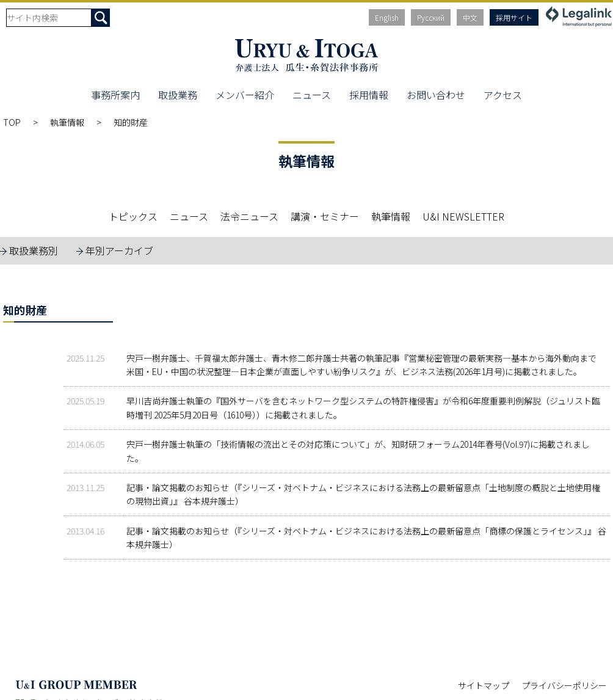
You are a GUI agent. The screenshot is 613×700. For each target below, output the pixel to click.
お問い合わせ (436, 95)
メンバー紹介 (245, 95)
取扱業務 (178, 95)
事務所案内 (115, 95)
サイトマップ (484, 685)
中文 (470, 17)
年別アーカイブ (119, 250)
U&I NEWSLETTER (463, 216)
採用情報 (369, 95)
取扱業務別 (34, 250)
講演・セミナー (325, 216)
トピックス (133, 216)
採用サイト (514, 17)
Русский (431, 17)
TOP (12, 122)
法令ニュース (249, 216)
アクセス (503, 95)
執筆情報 (67, 122)
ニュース (312, 95)
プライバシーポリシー (564, 685)
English (387, 17)
